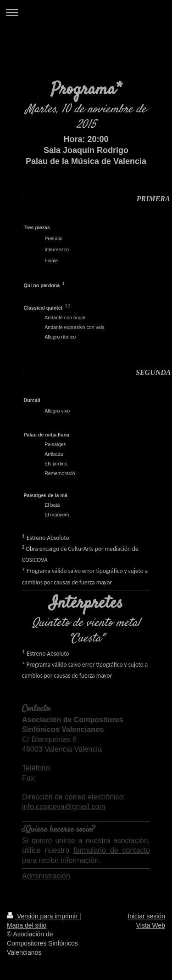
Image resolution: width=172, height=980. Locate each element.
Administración (46, 876)
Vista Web (151, 925)
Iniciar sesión (146, 916)
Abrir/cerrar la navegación (86, 12)
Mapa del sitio (27, 925)
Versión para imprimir (43, 916)
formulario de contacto (112, 850)
